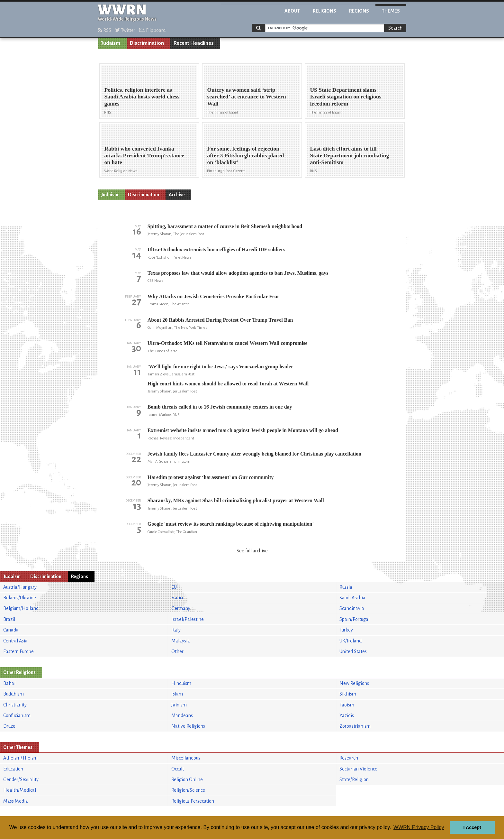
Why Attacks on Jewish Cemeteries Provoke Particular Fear (213, 296)
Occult (178, 769)
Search (395, 28)
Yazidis (347, 715)
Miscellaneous (186, 758)
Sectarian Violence (358, 769)
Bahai (9, 683)
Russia (346, 587)
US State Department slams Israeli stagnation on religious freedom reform (346, 97)
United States (353, 651)
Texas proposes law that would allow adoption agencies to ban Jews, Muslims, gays (238, 273)
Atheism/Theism (20, 758)
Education (13, 769)
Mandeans (182, 715)
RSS (105, 30)
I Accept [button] (472, 827)
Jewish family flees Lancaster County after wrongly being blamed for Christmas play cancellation (254, 454)
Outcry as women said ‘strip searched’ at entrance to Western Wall (246, 97)
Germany (181, 608)
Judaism (111, 43)
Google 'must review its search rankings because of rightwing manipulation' (231, 524)
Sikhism (348, 694)
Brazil (9, 619)
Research (349, 758)
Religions (324, 11)
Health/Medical (20, 790)
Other (177, 651)
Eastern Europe (18, 651)
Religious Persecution (193, 801)
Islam (177, 694)
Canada (11, 630)
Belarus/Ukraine (20, 598)
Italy (176, 630)
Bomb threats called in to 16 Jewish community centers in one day (220, 407)
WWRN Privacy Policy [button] (419, 827)
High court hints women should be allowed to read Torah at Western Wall (228, 384)
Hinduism (181, 683)
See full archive (252, 551)
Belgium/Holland (21, 608)
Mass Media (16, 801)
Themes (391, 11)
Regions (359, 11)
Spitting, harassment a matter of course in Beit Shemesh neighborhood (225, 226)
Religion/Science (188, 790)
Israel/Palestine (188, 619)
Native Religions (188, 726)
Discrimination (147, 43)
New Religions (354, 683)
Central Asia (15, 641)
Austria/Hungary (20, 587)
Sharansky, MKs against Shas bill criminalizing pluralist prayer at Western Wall (236, 500)
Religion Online (187, 779)
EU (174, 587)
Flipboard (152, 30)
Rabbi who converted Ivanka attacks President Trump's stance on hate (144, 155)
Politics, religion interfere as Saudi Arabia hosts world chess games (142, 97)
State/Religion (354, 779)
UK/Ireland (351, 641)
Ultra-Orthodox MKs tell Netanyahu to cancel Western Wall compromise (228, 343)
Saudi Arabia (352, 598)
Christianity (15, 705)
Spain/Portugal (355, 619)
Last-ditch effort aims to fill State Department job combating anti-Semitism (349, 155)
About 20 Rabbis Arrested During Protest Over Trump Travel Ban (220, 320)
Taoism (347, 705)
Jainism (179, 705)
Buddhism (14, 694)
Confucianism (17, 715)
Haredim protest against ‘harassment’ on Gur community (211, 477)
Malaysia (181, 641)
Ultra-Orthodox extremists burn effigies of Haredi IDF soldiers (216, 249)
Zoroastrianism (355, 726)
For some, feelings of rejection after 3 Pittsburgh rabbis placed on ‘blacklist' (245, 155)
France (178, 598)
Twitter (125, 30)
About (292, 11)
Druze (9, 726)
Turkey (346, 630)
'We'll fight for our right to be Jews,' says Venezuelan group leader (220, 367)
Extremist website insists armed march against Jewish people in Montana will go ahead (243, 430)
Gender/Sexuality (21, 779)
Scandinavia (352, 608)
